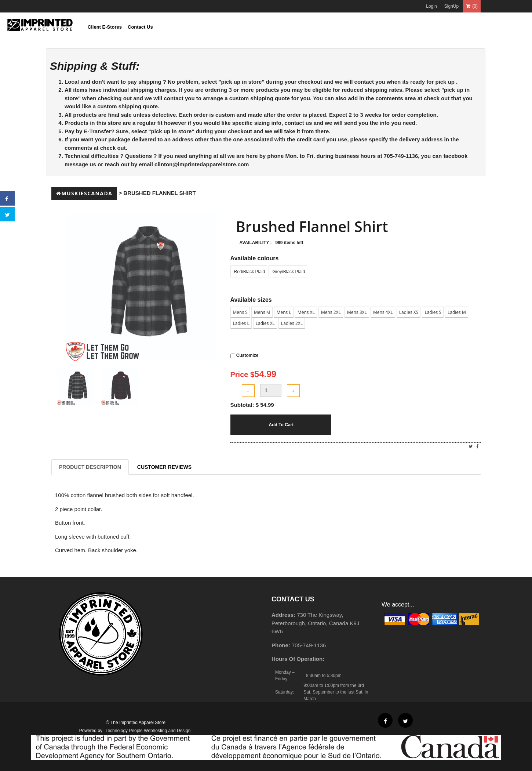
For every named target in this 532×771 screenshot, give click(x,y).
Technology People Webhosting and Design (148, 731)
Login (431, 6)
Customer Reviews (164, 467)
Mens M (262, 312)
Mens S (240, 312)
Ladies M (457, 312)
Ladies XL (265, 323)
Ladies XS (409, 312)
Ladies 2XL (292, 323)
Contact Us (140, 27)
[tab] (76, 387)
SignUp (451, 6)
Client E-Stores (105, 27)
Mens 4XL (383, 312)
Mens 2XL (331, 312)
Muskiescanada (84, 193)
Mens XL (306, 312)
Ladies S (433, 312)
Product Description (90, 467)
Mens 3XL (357, 312)
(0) (472, 6)
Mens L (284, 312)
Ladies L (241, 323)
